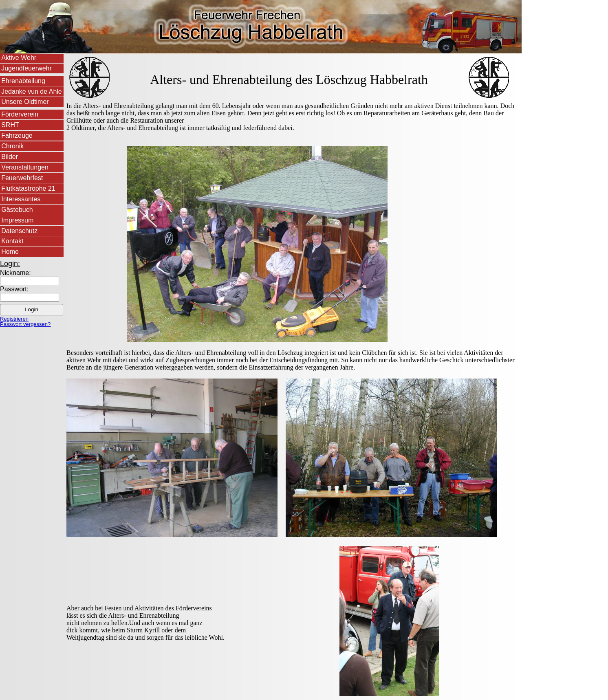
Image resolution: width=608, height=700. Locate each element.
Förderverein (20, 114)
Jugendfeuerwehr (26, 68)
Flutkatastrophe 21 (28, 188)
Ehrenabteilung (23, 81)
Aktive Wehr (19, 58)
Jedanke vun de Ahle (32, 91)
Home (10, 252)
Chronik (12, 146)
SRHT (10, 125)
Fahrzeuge (17, 135)
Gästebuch (17, 210)
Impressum (17, 220)
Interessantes (21, 199)
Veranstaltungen (25, 167)
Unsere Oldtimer (25, 102)
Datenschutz (19, 231)
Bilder (10, 157)
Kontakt (12, 241)
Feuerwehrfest (22, 178)
